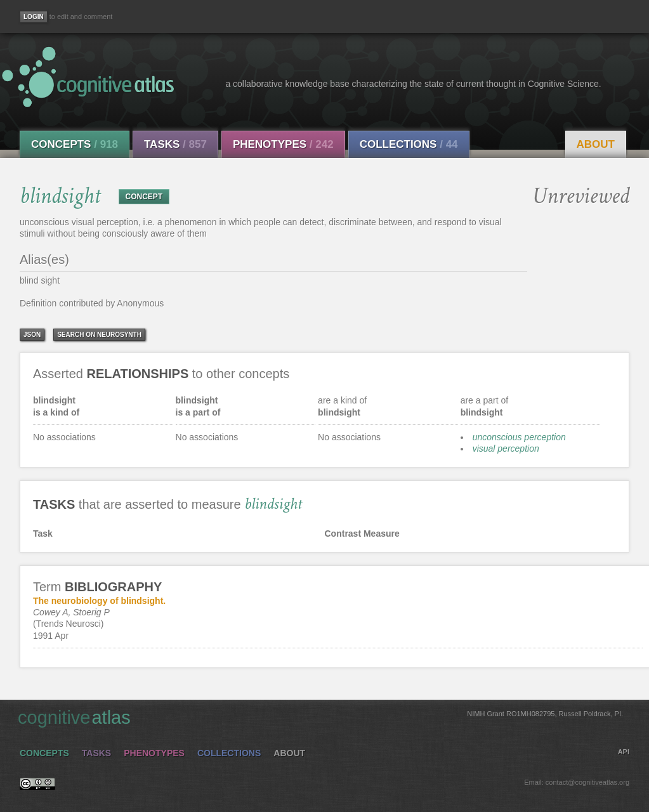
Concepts (75, 144)
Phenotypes (283, 144)
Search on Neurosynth (99, 335)
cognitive (320, 717)
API (624, 752)
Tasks (175, 144)
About (596, 144)
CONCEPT (144, 197)
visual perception (506, 449)
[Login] (34, 17)
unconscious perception (519, 437)
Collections (409, 144)
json (32, 335)
